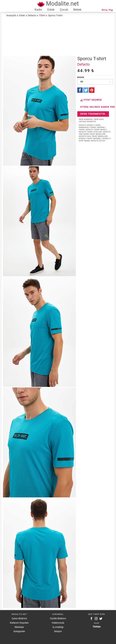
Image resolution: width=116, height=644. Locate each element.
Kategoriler (19, 631)
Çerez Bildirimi (19, 618)
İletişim (58, 631)
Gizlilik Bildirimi (58, 618)
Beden (81, 77)
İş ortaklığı (58, 627)
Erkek (51, 10)
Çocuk (64, 10)
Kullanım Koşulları (19, 623)
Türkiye (97, 627)
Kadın (38, 10)
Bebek (77, 10)
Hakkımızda (58, 623)
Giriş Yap (107, 10)
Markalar (19, 627)
